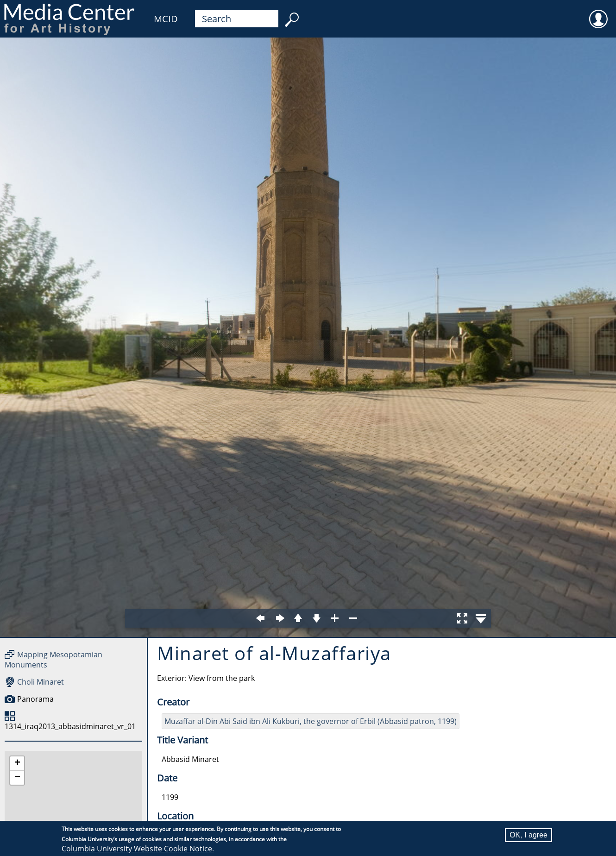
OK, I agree (528, 835)
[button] (17, 764)
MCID (166, 19)
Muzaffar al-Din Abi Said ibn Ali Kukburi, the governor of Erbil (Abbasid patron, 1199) (311, 721)
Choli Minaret (41, 682)
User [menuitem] (598, 13)
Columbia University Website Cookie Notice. (138, 849)
